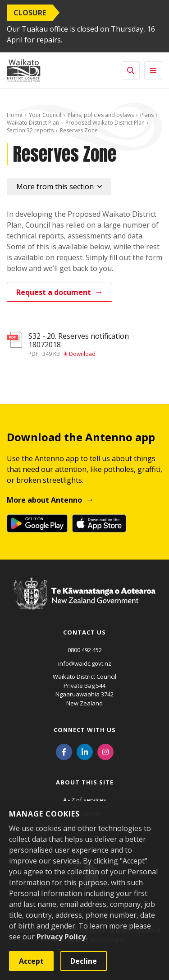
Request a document (54, 292)
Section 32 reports (30, 130)
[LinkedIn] (85, 751)
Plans (147, 115)
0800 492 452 (85, 650)
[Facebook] (64, 751)
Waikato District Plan (33, 123)
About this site (85, 782)
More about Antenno (44, 500)
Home (15, 115)
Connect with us (85, 730)
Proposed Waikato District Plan (105, 123)
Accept (31, 961)
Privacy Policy (61, 937)
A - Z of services (85, 800)
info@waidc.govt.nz (85, 663)
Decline (84, 961)
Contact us (84, 632)
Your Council (45, 115)
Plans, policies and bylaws (101, 115)
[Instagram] (105, 751)
